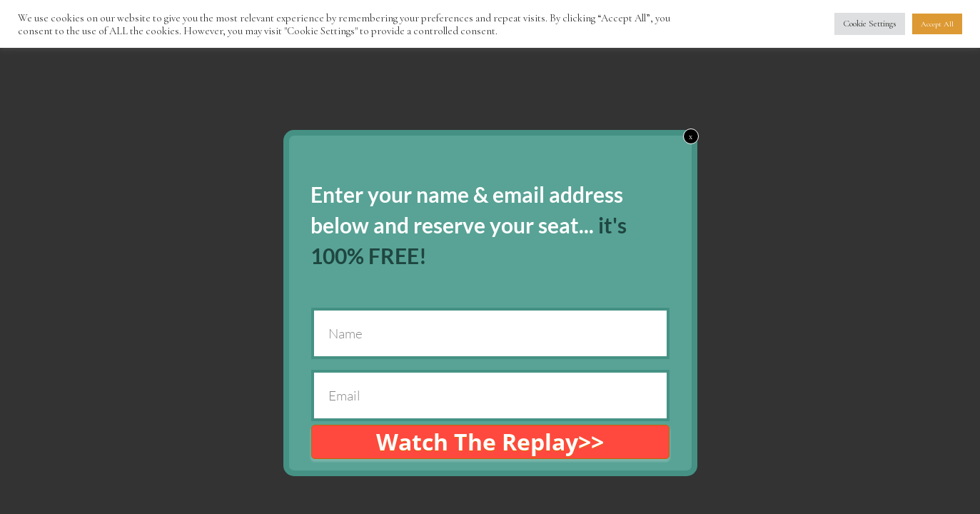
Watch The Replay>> (490, 442)
